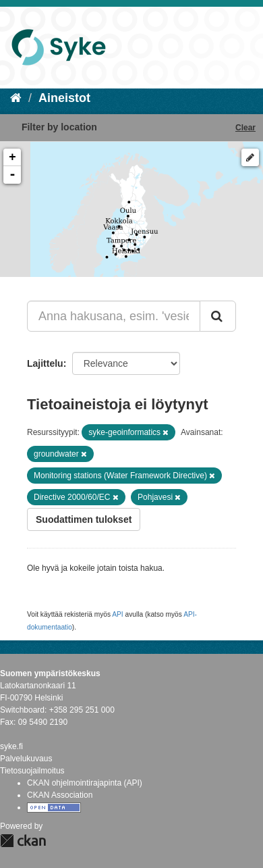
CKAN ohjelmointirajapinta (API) (85, 783)
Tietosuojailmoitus (32, 771)
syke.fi (11, 746)
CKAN (23, 841)
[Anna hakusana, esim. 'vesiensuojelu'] (114, 316)
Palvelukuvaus (26, 759)
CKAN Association (60, 795)
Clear (245, 128)
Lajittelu (45, 363)
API (117, 614)
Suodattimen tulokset (84, 519)
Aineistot (64, 98)
